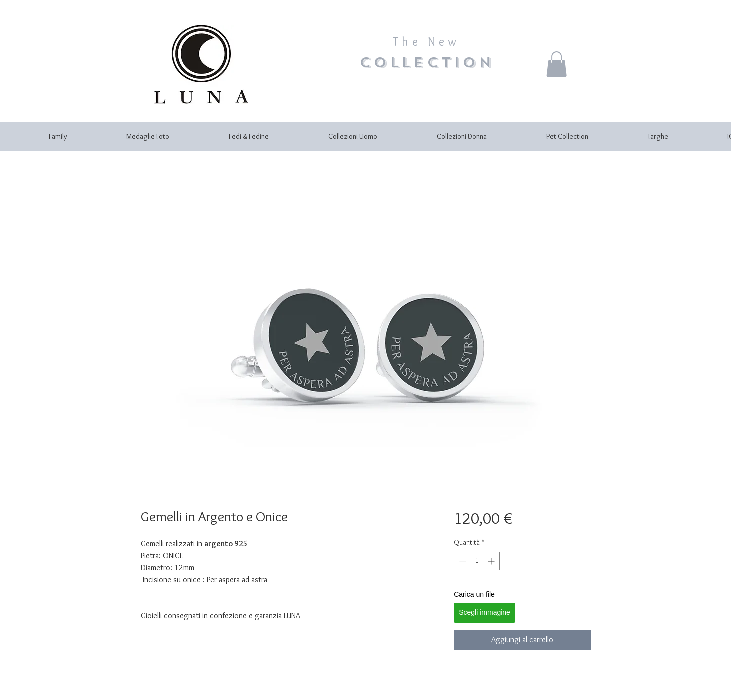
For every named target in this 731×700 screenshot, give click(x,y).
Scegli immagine (485, 612)
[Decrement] (462, 561)
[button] (557, 64)
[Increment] (492, 561)
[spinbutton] (477, 561)
